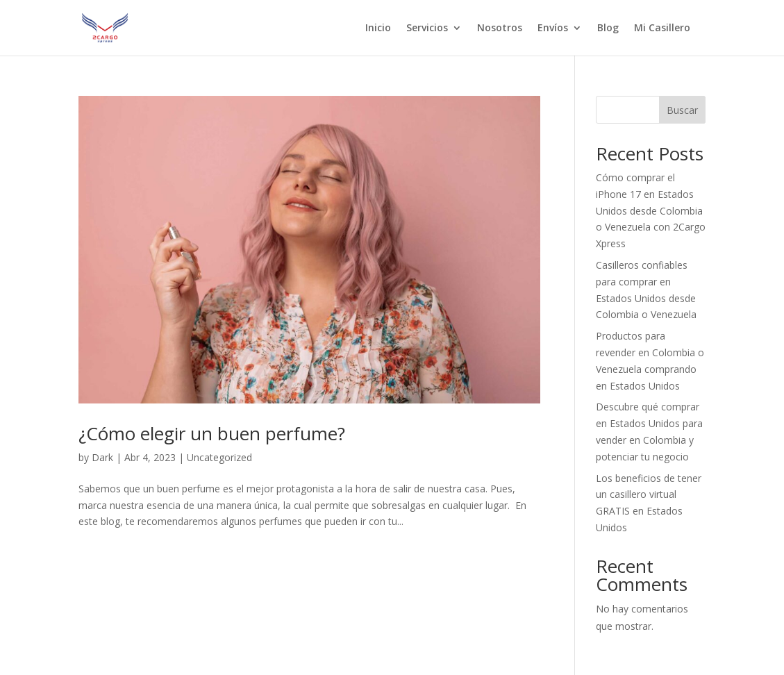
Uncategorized (219, 457)
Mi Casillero (662, 28)
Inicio (378, 28)
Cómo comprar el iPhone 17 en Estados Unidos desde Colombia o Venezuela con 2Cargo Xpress (651, 210)
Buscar (682, 110)
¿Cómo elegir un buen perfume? (212, 433)
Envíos (553, 28)
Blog (608, 28)
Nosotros (500, 28)
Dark (102, 457)
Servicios (427, 28)
